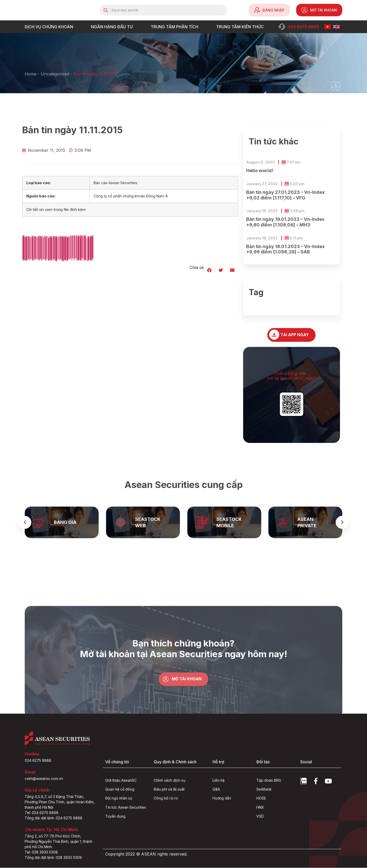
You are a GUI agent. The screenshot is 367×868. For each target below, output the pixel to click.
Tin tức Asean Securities (126, 807)
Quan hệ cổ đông (120, 789)
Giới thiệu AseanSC (121, 780)
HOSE (261, 798)
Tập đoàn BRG (269, 780)
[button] (209, 270)
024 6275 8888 (38, 761)
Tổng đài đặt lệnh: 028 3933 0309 (53, 858)
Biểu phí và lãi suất (169, 789)
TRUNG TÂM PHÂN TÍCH (176, 27)
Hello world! (260, 171)
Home (31, 74)
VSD (260, 816)
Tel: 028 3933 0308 (41, 852)
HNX (260, 807)
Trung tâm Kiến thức (241, 27)
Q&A (216, 789)
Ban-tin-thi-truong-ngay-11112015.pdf (58, 259)
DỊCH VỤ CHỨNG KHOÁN (50, 27)
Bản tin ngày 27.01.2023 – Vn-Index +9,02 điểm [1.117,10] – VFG (285, 195)
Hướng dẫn (222, 798)
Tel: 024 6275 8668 (42, 813)
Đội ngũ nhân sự (119, 798)
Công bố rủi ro (166, 798)
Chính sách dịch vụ (169, 780)
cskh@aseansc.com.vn (44, 779)
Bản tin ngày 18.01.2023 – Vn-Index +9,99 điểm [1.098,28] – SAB (285, 249)
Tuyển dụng (115, 816)
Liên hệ (219, 780)
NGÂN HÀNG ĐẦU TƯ (113, 27)
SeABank (264, 789)
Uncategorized (55, 74)
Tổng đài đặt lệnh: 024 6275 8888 (54, 818)
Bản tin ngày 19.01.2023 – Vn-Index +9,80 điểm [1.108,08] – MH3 (285, 222)
